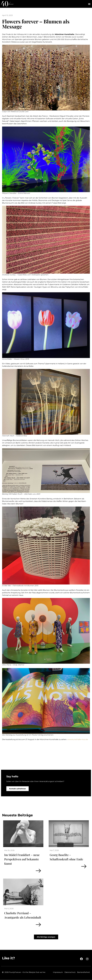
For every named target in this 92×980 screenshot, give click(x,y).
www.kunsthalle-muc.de (78, 739)
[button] (89, 4)
